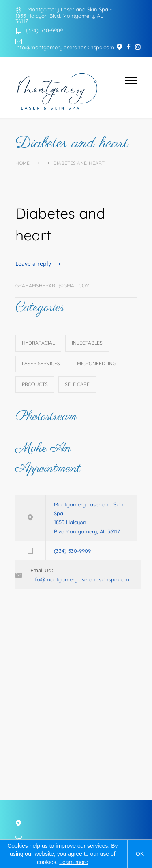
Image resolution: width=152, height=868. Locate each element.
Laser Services (41, 363)
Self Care (77, 384)
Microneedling (96, 363)
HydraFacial (38, 343)
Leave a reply (33, 264)
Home (22, 163)
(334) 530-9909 (44, 31)
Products (35, 384)
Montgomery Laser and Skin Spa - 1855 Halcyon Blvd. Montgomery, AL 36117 (64, 15)
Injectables (87, 343)
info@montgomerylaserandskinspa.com (65, 47)
